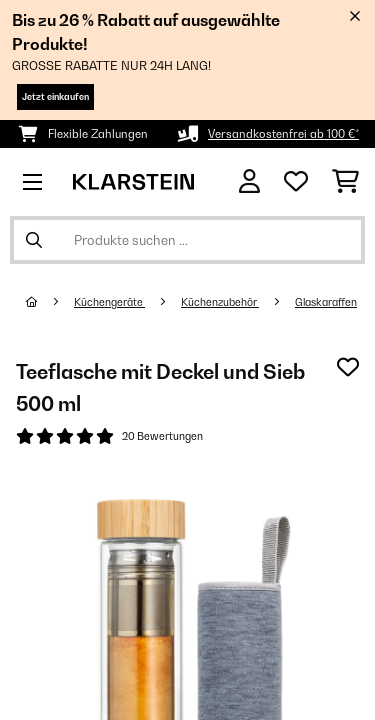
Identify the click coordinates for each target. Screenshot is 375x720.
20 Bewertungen (162, 436)
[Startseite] (50, 302)
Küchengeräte (109, 302)
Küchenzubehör (220, 302)
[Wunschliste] (296, 182)
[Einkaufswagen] (345, 182)
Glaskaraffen (326, 302)
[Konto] (249, 181)
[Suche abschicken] (34, 240)
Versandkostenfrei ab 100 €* (283, 134)
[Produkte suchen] (187, 240)
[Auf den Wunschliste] (348, 367)
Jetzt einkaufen (55, 96)
